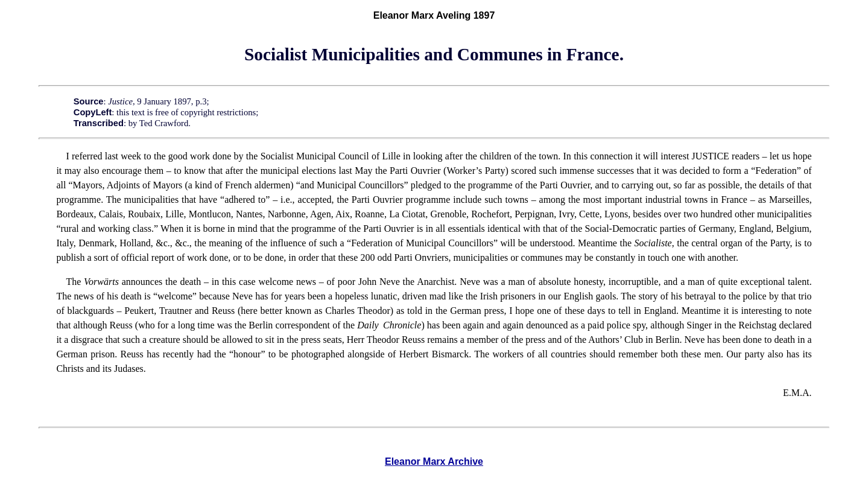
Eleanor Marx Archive (434, 461)
